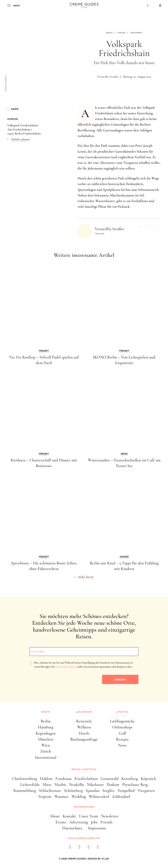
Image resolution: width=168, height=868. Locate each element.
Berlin (46, 721)
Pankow (113, 785)
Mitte (47, 785)
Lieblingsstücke (122, 721)
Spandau (92, 791)
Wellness (84, 727)
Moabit (60, 785)
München (46, 739)
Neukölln (77, 785)
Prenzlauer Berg (135, 785)
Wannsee (62, 796)
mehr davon (86, 577)
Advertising (78, 822)
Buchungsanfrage (84, 739)
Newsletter (110, 816)
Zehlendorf (121, 796)
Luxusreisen (84, 712)
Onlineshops (122, 727)
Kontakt (69, 816)
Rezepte (122, 739)
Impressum (97, 828)
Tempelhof (126, 791)
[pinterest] (89, 848)
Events (61, 822)
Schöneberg (73, 791)
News (122, 745)
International (46, 757)
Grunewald (110, 779)
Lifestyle (122, 712)
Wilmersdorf (99, 796)
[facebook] (70, 848)
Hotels (84, 733)
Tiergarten (146, 791)
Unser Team (88, 816)
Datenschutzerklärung (66, 667)
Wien (46, 745)
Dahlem (46, 779)
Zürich (46, 751)
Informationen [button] (84, 807)
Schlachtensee (50, 791)
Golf (122, 733)
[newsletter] (98, 848)
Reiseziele (84, 721)
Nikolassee (95, 785)
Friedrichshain (86, 779)
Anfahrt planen (20, 139)
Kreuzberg (130, 779)
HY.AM (105, 859)
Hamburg (46, 727)
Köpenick (148, 779)
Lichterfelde (30, 785)
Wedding (79, 796)
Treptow (45, 796)
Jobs (94, 822)
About (55, 816)
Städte (46, 712)
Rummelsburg (25, 791)
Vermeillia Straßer (108, 77)
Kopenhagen (46, 733)
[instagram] (79, 848)
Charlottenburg (25, 779)
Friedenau (64, 779)
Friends (106, 822)
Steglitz (108, 791)
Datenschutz (72, 828)
